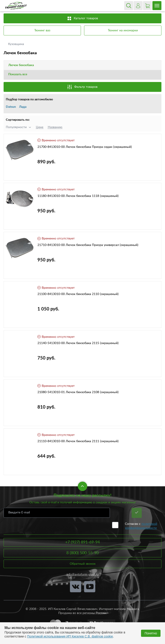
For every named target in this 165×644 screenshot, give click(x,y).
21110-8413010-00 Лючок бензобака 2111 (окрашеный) (78, 441)
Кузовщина (16, 44)
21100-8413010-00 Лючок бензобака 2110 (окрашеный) (78, 294)
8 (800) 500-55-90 (82, 553)
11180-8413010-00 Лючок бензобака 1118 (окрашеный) (78, 196)
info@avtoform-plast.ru (83, 575)
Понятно (151, 633)
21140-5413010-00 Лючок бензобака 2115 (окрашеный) (78, 343)
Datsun (11, 107)
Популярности (16, 127)
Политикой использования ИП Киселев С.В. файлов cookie (70, 636)
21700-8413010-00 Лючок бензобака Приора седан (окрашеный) (85, 147)
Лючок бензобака (21, 65)
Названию (55, 127)
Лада (23, 107)
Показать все (18, 74)
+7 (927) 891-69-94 (82, 542)
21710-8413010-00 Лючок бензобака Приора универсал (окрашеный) (88, 245)
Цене (40, 127)
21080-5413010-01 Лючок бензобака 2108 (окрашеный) (78, 392)
